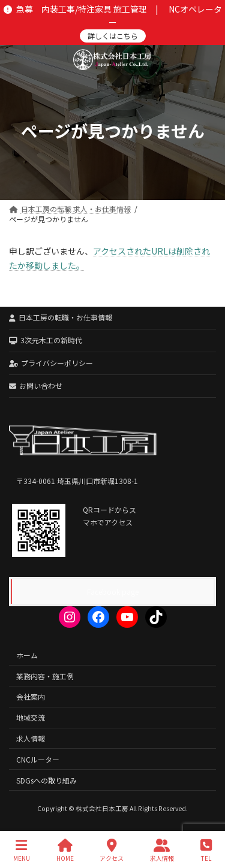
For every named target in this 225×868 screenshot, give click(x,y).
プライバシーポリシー (51, 363)
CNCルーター (38, 759)
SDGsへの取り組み (46, 780)
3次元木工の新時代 (46, 340)
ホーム (27, 654)
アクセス (112, 850)
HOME (65, 850)
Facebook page (113, 592)
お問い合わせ (36, 385)
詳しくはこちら (113, 36)
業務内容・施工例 (45, 675)
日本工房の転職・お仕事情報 (61, 317)
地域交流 (31, 717)
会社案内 (31, 696)
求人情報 (31, 738)
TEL (206, 850)
